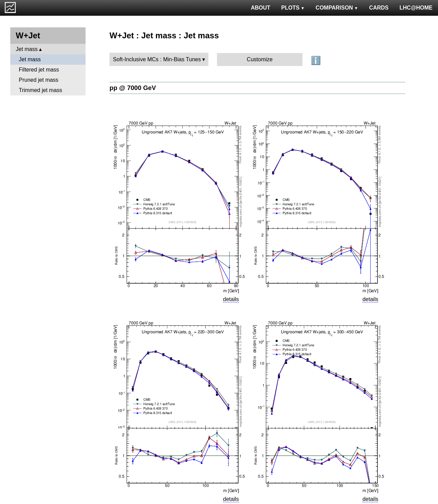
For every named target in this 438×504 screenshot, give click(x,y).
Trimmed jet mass (41, 90)
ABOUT (261, 8)
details (231, 299)
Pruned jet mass (39, 80)
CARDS (379, 8)
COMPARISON (337, 8)
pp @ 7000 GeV (133, 88)
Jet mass (27, 49)
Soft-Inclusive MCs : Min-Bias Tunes (157, 59)
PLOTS (293, 8)
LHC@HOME (416, 8)
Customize (260, 59)
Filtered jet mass (39, 70)
